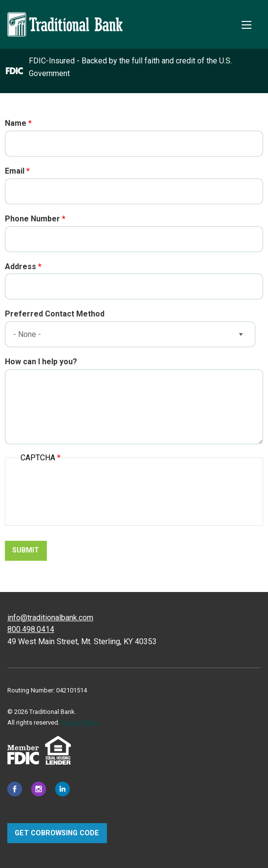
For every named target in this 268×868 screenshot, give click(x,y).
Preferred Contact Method (55, 314)
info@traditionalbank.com (50, 618)
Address (21, 266)
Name (16, 123)
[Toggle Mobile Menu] (247, 25)
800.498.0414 (31, 629)
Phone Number (32, 219)
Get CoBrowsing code (57, 833)
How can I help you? (41, 362)
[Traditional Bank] (65, 18)
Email (15, 171)
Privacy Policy (80, 722)
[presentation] (95, 494)
